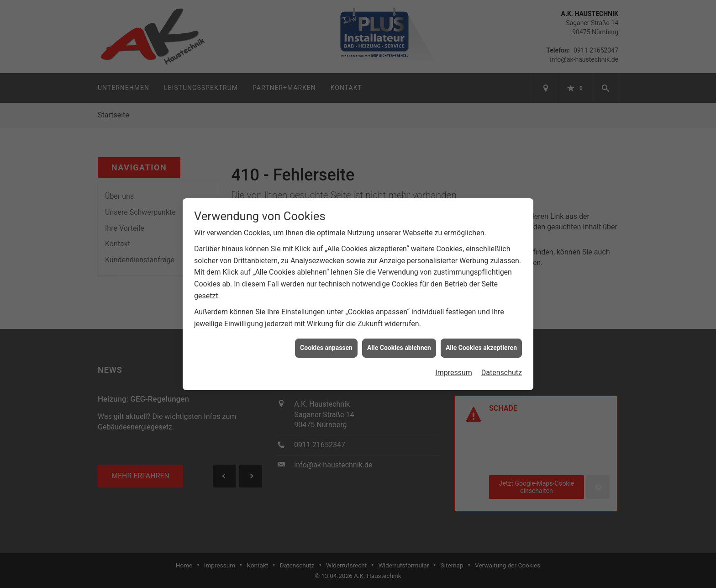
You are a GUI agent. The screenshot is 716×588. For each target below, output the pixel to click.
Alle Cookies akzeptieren (481, 343)
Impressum (454, 368)
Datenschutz (502, 368)
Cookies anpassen (326, 343)
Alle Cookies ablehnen (399, 343)
